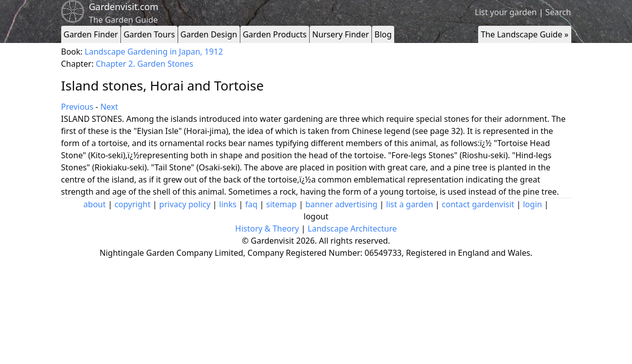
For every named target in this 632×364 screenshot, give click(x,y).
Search (558, 12)
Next (109, 107)
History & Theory (267, 229)
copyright (132, 204)
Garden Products (275, 34)
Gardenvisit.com (124, 7)
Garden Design (209, 34)
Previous (77, 107)
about (95, 204)
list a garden (410, 204)
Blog (383, 34)
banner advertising (342, 204)
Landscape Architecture (352, 229)
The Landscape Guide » (524, 34)
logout (316, 216)
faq (251, 204)
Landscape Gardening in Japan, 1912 (154, 52)
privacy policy (185, 204)
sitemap (281, 204)
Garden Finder (91, 34)
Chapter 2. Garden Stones (144, 64)
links (228, 204)
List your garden (505, 12)
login (532, 204)
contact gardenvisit (478, 204)
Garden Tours (149, 34)
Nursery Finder (341, 34)
